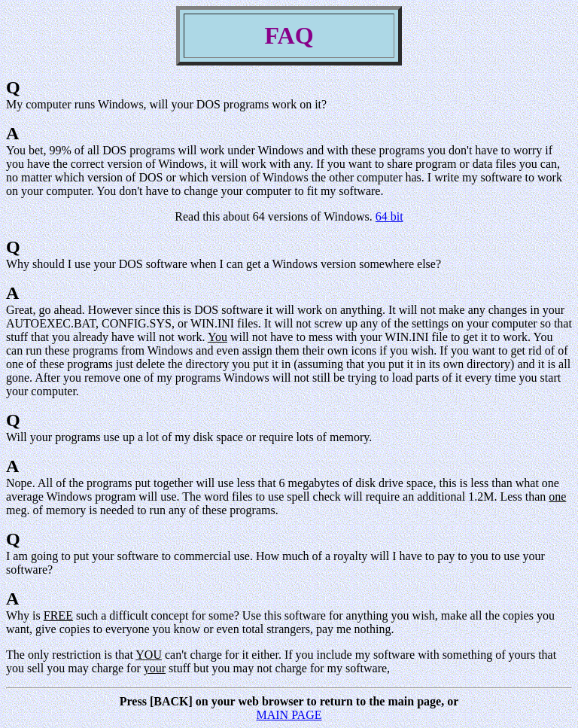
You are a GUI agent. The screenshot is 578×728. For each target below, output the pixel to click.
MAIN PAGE (289, 715)
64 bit (389, 216)
